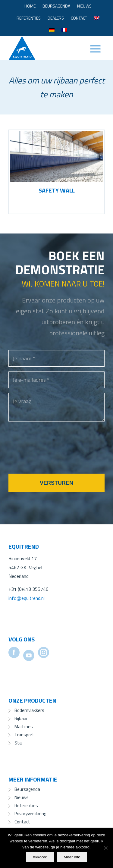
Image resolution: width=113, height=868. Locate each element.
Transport (24, 735)
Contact (79, 18)
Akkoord (40, 857)
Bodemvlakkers (29, 710)
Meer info (72, 857)
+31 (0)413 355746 (28, 589)
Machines (24, 727)
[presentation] (54, 455)
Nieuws (84, 6)
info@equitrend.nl (27, 598)
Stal (19, 743)
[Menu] (92, 48)
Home (30, 6)
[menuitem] (30, 6)
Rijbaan (22, 718)
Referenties (29, 18)
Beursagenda (56, 6)
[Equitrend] (47, 48)
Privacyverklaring (30, 814)
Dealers (56, 18)
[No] (105, 848)
